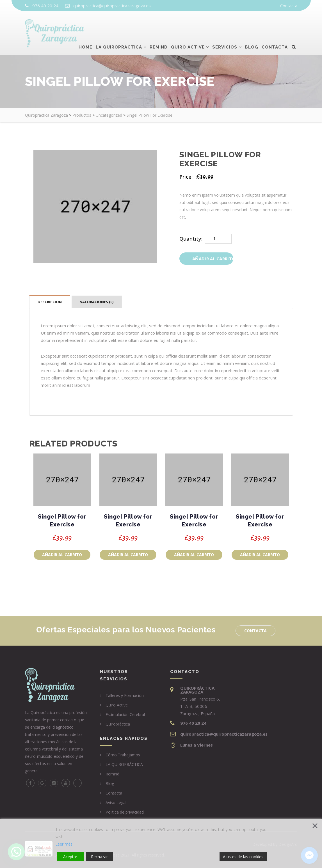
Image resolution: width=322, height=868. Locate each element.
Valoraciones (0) (97, 302)
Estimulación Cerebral (125, 714)
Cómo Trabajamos (123, 755)
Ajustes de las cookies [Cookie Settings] (243, 857)
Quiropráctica (118, 724)
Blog (252, 24)
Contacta (289, 6)
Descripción (50, 302)
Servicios (225, 24)
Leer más (64, 844)
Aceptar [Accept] (70, 857)
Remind (159, 24)
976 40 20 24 (45, 6)
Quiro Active (188, 24)
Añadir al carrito (213, 259)
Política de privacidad (125, 812)
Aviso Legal (116, 803)
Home (85, 24)
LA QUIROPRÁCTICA (124, 764)
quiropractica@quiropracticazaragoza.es (112, 6)
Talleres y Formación (125, 695)
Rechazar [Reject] (99, 857)
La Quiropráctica (119, 24)
